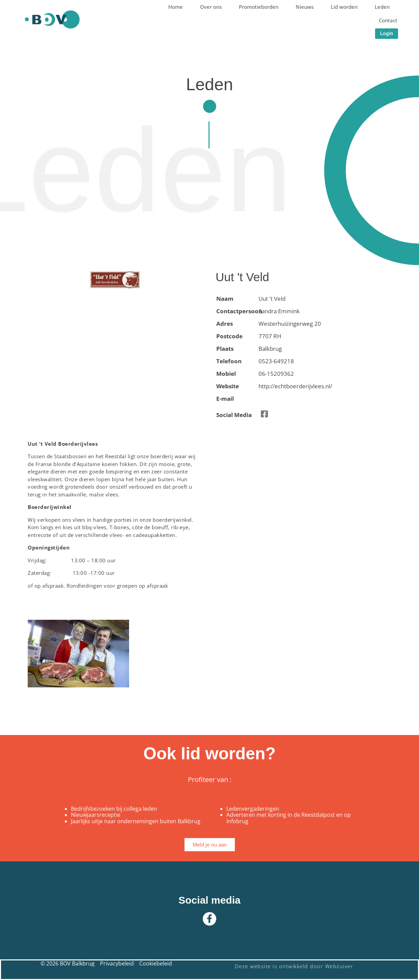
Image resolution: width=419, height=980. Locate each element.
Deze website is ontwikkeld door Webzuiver (294, 966)
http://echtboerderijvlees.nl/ (295, 386)
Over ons (211, 7)
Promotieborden (259, 7)
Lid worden (344, 7)
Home (176, 7)
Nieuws (305, 7)
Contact (388, 20)
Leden (382, 7)
